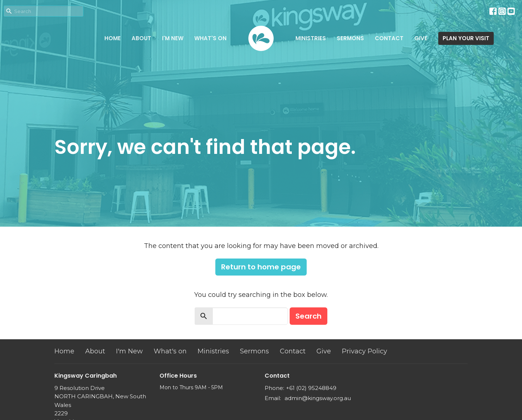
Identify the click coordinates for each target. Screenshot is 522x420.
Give (421, 38)
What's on (210, 38)
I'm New (173, 38)
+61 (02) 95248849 (311, 388)
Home (113, 38)
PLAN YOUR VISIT (466, 38)
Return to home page (261, 267)
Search (308, 316)
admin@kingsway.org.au (318, 398)
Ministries (311, 38)
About (141, 38)
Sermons (350, 38)
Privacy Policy (364, 351)
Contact (389, 38)
